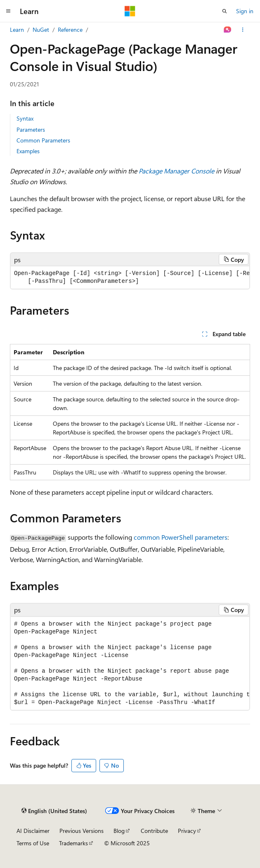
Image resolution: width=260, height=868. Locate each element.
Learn (17, 30)
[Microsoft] (130, 11)
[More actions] (243, 30)
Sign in (245, 11)
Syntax (25, 118)
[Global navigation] (8, 11)
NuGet (41, 30)
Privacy (187, 831)
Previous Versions (82, 831)
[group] (130, 277)
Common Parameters (43, 140)
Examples (28, 151)
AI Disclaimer (33, 831)
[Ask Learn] (228, 30)
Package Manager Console (176, 171)
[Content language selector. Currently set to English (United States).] (54, 811)
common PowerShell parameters (181, 537)
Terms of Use (33, 843)
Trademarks (73, 843)
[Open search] (225, 11)
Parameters (31, 129)
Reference (70, 30)
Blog (119, 831)
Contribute (154, 831)
